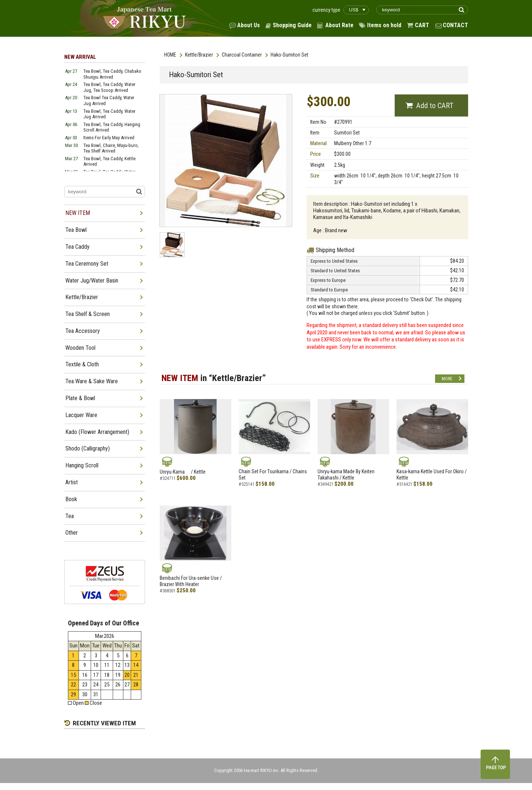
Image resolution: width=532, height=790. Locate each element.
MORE (447, 379)
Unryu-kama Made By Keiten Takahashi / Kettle (346, 475)
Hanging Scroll (82, 465)
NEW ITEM (78, 213)
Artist (72, 482)
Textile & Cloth (82, 364)
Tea (70, 516)
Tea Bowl (76, 230)
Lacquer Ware (81, 415)
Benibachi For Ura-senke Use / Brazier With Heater (191, 581)
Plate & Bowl (80, 398)
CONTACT (455, 25)
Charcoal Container (242, 55)
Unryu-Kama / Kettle (183, 472)
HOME (170, 55)
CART (422, 25)
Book (71, 499)
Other (72, 533)
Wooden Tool (80, 348)
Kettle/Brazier (199, 55)
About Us (249, 25)
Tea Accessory (83, 331)
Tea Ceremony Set (87, 264)
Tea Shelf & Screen (88, 314)
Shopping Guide (292, 25)
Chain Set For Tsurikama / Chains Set (273, 475)
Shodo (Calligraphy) (88, 448)
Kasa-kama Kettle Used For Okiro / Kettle (432, 475)
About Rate (339, 25)
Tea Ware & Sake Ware (92, 381)
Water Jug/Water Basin (92, 281)
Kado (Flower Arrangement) (97, 432)
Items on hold (384, 25)
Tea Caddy (77, 247)
